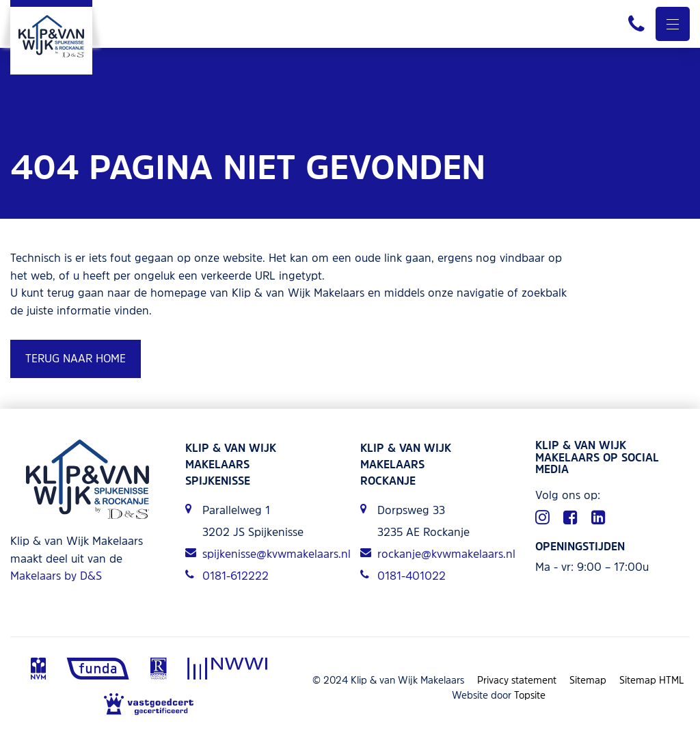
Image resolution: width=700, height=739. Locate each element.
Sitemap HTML (652, 680)
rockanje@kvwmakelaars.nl (437, 554)
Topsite (530, 695)
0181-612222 (227, 576)
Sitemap (588, 680)
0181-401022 (403, 576)
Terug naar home (76, 358)
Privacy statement (517, 680)
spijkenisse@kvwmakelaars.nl (262, 554)
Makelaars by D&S (56, 576)
